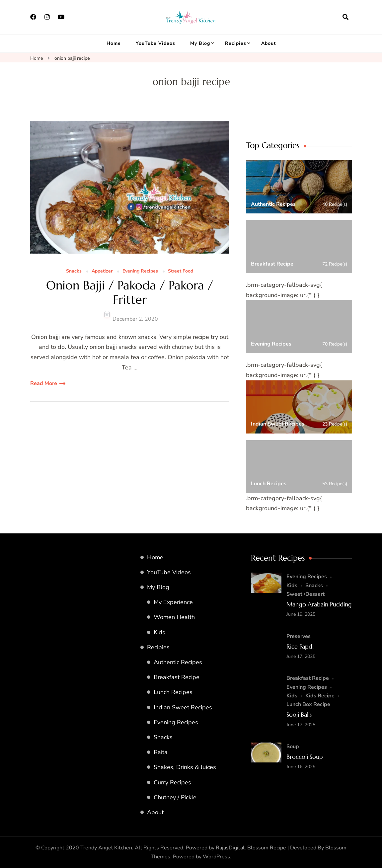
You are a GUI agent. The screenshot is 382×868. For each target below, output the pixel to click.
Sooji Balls (299, 714)
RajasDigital (230, 848)
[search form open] (345, 17)
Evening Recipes (140, 271)
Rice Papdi (300, 646)
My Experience (173, 602)
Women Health (174, 617)
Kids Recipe (320, 696)
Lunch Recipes (173, 692)
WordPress (216, 857)
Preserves (299, 636)
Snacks (74, 271)
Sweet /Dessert (306, 594)
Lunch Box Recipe (308, 704)
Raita (161, 752)
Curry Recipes (172, 782)
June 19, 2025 (301, 614)
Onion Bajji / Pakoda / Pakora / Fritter (130, 292)
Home (114, 43)
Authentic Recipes (178, 662)
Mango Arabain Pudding (319, 604)
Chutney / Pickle (175, 797)
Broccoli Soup (305, 757)
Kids (159, 632)
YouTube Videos (155, 43)
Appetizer (102, 271)
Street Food (181, 271)
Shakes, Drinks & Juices (185, 767)
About (268, 43)
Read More (44, 383)
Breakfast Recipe (177, 677)
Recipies (236, 43)
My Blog (200, 43)
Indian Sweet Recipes (183, 707)
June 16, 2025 (301, 767)
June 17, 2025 (301, 656)
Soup (293, 747)
